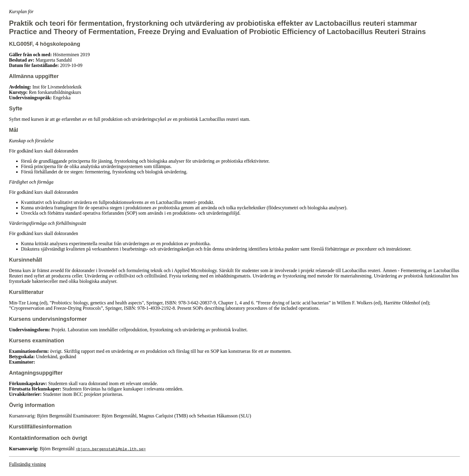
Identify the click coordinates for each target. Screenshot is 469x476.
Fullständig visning (27, 464)
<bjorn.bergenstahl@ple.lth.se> (111, 449)
